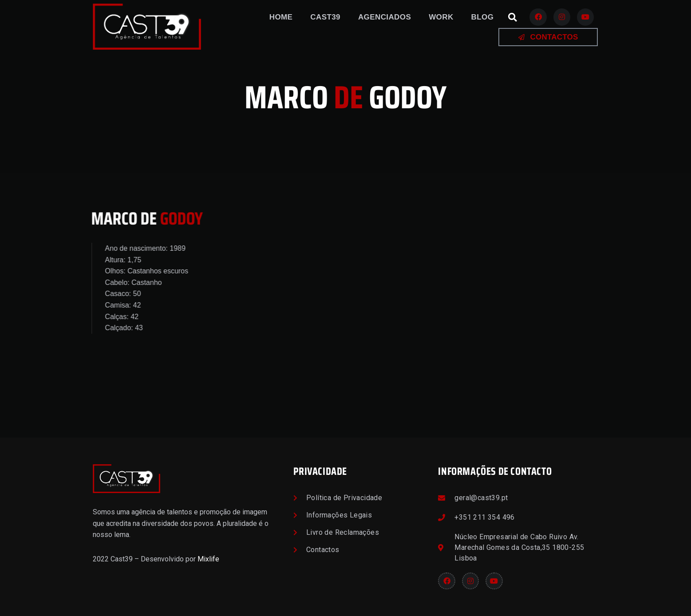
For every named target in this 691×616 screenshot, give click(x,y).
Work (441, 17)
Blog (483, 17)
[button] (513, 17)
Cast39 (325, 17)
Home (281, 17)
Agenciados (385, 17)
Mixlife (208, 559)
